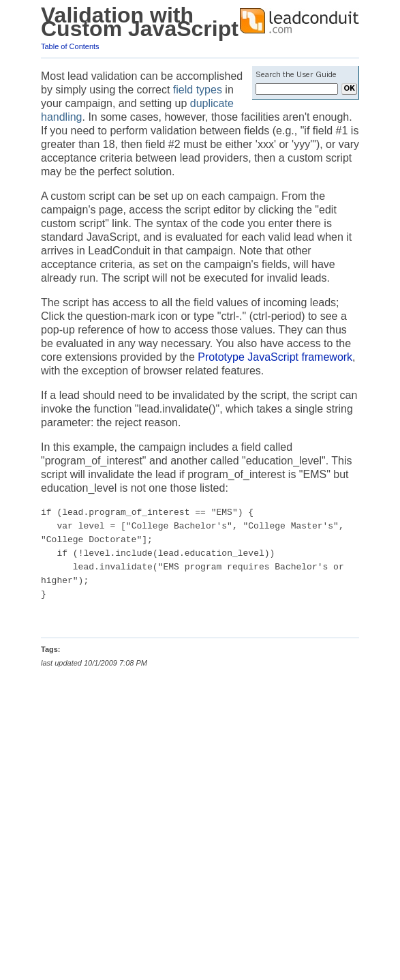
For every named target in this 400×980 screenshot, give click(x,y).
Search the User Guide (296, 75)
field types (198, 90)
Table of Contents (70, 46)
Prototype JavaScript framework (275, 357)
